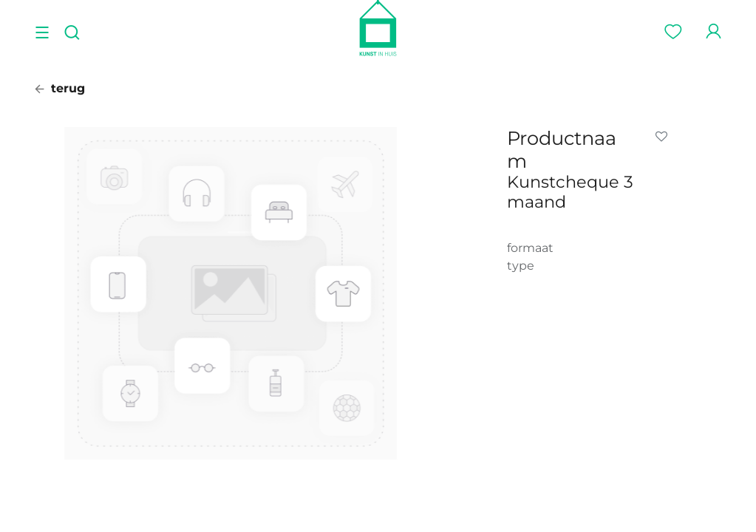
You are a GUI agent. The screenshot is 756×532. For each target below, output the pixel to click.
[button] (664, 137)
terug (60, 88)
